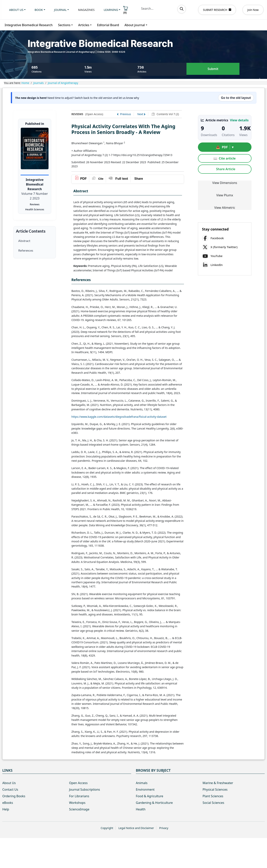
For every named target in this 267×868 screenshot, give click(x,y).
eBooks (8, 803)
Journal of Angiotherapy (63, 83)
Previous (126, 114)
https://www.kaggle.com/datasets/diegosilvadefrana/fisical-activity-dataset (119, 417)
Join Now (253, 10)
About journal (135, 25)
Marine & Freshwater (218, 783)
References (26, 250)
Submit (213, 69)
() (126, 10)
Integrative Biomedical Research (29, 25)
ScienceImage (79, 809)
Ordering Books (14, 796)
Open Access (78, 783)
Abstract (24, 241)
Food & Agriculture (150, 796)
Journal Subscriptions (85, 789)
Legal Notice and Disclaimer (136, 828)
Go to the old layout (236, 98)
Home (25, 83)
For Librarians (79, 796)
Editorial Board (108, 25)
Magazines (86, 10)
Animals (142, 783)
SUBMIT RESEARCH (217, 10)
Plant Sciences (213, 796)
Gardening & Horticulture (154, 803)
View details (239, 120)
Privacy (164, 828)
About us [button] (16, 10)
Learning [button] (111, 10)
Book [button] (39, 10)
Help (6, 809)
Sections (64, 25)
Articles (84, 25)
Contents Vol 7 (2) (167, 114)
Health (141, 809)
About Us (9, 783)
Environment (145, 789)
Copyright (107, 828)
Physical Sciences (215, 789)
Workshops (77, 803)
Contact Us (10, 789)
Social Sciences (213, 803)
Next (140, 114)
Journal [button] (60, 10)
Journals (39, 83)
